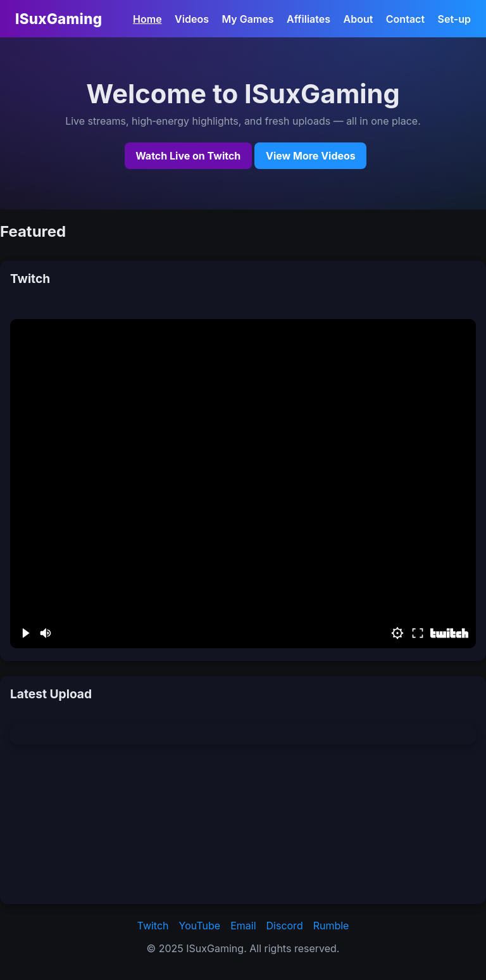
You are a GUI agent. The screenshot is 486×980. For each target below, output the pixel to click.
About (358, 19)
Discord (285, 926)
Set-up (454, 19)
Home (147, 19)
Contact (405, 19)
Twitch (153, 926)
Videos (192, 19)
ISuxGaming (59, 19)
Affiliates (308, 19)
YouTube (200, 926)
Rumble (331, 926)
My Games (247, 19)
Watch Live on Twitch (188, 156)
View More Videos (311, 156)
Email (243, 926)
